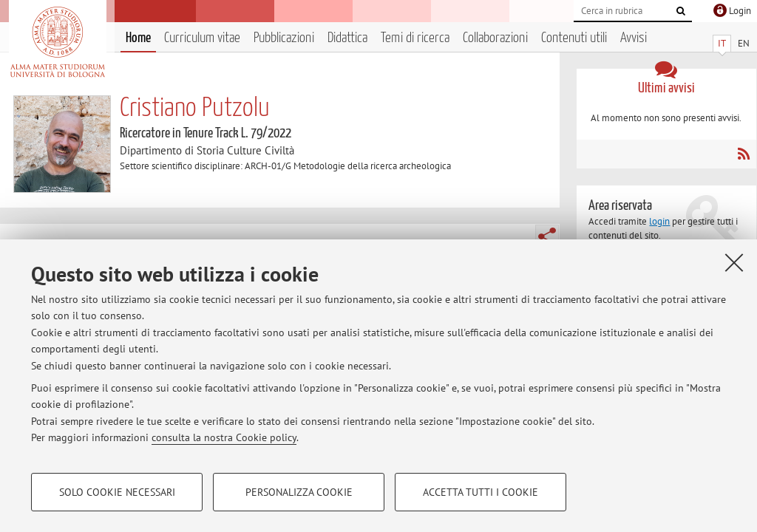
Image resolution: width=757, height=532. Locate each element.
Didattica (347, 38)
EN (744, 43)
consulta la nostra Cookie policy (224, 437)
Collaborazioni (495, 38)
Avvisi (634, 38)
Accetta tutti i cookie (481, 492)
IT (722, 43)
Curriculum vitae (202, 38)
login (659, 221)
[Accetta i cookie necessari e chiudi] (734, 262)
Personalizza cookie (299, 492)
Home (138, 38)
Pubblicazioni (284, 38)
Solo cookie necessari (117, 492)
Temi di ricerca (415, 38)
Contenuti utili (574, 38)
